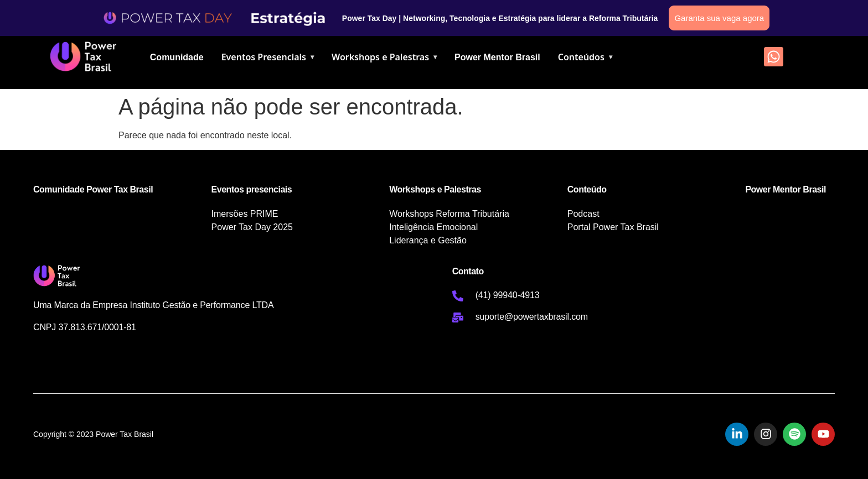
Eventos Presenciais (268, 57)
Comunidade (177, 57)
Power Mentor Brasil (497, 57)
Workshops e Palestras (384, 57)
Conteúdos (585, 57)
